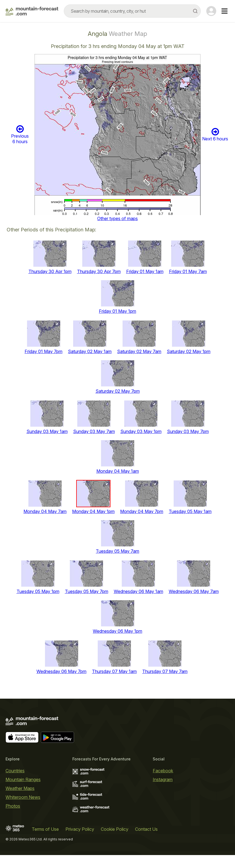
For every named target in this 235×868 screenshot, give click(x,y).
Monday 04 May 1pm (93, 511)
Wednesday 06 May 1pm (117, 631)
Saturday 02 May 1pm (189, 351)
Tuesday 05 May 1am (190, 511)
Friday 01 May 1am (145, 271)
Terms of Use (45, 829)
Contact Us (146, 829)
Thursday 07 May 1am (114, 671)
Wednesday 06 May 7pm (61, 671)
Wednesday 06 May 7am (194, 591)
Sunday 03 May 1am (47, 431)
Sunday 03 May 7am (94, 431)
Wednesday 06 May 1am (138, 591)
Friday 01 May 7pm (43, 351)
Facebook (163, 771)
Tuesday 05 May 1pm (38, 591)
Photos (13, 806)
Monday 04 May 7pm (142, 511)
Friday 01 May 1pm (117, 311)
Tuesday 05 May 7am (117, 551)
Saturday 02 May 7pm (118, 391)
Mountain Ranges (23, 779)
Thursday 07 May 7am (165, 671)
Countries (15, 771)
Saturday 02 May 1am (90, 351)
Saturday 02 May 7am (139, 351)
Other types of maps (117, 218)
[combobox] (132, 11)
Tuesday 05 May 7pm (87, 591)
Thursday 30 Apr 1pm (50, 271)
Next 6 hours (215, 134)
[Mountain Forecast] (32, 11)
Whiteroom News (23, 797)
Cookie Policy (115, 829)
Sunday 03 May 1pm (141, 431)
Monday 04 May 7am (45, 511)
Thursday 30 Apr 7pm (99, 271)
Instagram (163, 779)
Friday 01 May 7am (188, 271)
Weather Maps (20, 788)
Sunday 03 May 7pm (188, 431)
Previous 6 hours (20, 134)
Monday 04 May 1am (118, 471)
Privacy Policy (80, 829)
